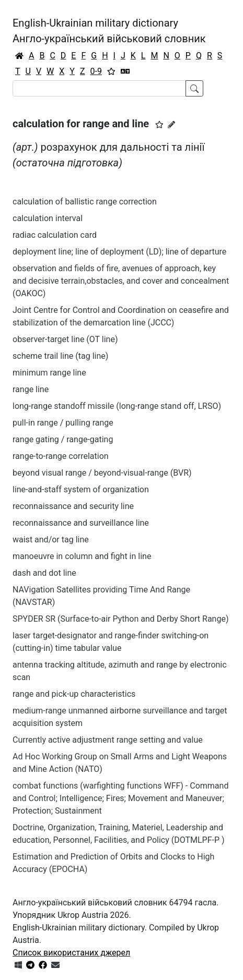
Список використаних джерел (71, 953)
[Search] (99, 88)
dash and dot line (44, 573)
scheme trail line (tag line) (60, 356)
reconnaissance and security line (73, 506)
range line (31, 389)
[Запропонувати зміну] (171, 125)
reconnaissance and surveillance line (81, 523)
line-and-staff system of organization (81, 489)
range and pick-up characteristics (74, 694)
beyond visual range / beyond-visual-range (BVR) (102, 473)
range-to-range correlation (61, 456)
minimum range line (49, 373)
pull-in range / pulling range (63, 423)
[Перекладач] (125, 71)
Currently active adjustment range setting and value (108, 740)
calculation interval (48, 218)
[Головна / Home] (19, 56)
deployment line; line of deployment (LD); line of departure (119, 252)
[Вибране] (111, 71)
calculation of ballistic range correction (85, 202)
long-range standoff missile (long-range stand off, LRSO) (117, 406)
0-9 (96, 71)
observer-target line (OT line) (65, 339)
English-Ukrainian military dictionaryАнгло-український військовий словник (109, 31)
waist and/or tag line (51, 540)
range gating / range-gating (63, 439)
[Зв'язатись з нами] (55, 965)
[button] (159, 125)
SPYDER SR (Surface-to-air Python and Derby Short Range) (120, 619)
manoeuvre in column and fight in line (82, 556)
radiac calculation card (55, 235)
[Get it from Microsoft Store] (18, 965)
